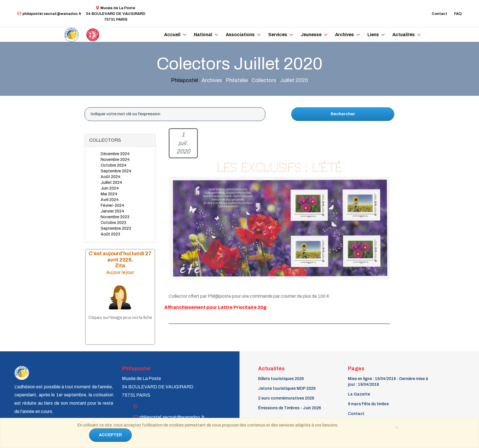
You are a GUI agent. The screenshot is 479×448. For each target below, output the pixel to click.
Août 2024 (111, 177)
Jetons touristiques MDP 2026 (287, 388)
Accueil (172, 35)
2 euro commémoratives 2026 (286, 398)
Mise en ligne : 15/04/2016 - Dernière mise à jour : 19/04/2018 (388, 382)
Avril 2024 (110, 200)
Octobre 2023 (113, 223)
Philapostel (184, 80)
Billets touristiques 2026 (281, 379)
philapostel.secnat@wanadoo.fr (49, 14)
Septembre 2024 (116, 171)
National (203, 35)
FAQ (458, 14)
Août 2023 (110, 234)
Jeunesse (311, 35)
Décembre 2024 (115, 154)
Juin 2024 (110, 188)
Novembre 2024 (115, 160)
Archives (344, 35)
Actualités (404, 35)
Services (278, 35)
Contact (439, 14)
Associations (240, 35)
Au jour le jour (120, 272)
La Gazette (359, 394)
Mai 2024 (109, 194)
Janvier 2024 (112, 211)
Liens (373, 35)
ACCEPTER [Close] (110, 435)
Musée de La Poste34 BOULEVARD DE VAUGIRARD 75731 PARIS (116, 14)
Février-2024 (112, 206)
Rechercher (343, 114)
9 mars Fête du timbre (368, 404)
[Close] (396, 427)
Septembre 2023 (116, 228)
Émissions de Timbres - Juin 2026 (290, 408)
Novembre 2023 (115, 217)
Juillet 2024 (111, 183)
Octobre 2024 (114, 165)
